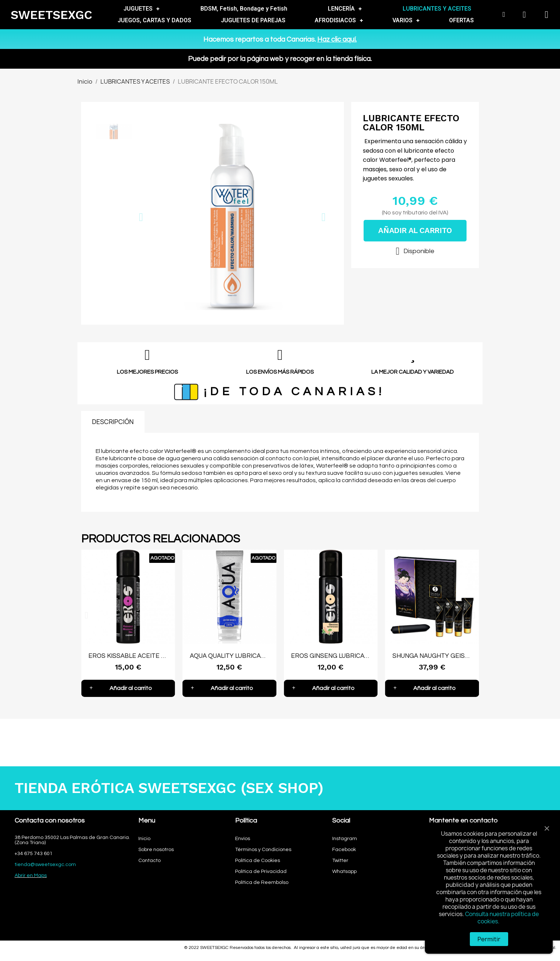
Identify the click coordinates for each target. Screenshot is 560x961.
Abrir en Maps (31, 876)
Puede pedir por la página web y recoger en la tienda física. (280, 59)
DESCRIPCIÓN (113, 422)
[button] (141, 217)
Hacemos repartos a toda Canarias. (280, 39)
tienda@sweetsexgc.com (45, 865)
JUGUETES (141, 9)
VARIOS (406, 20)
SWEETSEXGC (51, 15)
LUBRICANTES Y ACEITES (437, 9)
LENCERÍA (345, 9)
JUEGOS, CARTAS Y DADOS (154, 20)
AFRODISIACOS (339, 20)
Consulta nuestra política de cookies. (502, 918)
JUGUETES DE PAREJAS (253, 20)
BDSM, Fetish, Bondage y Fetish (244, 9)
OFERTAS (461, 20)
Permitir (489, 939)
